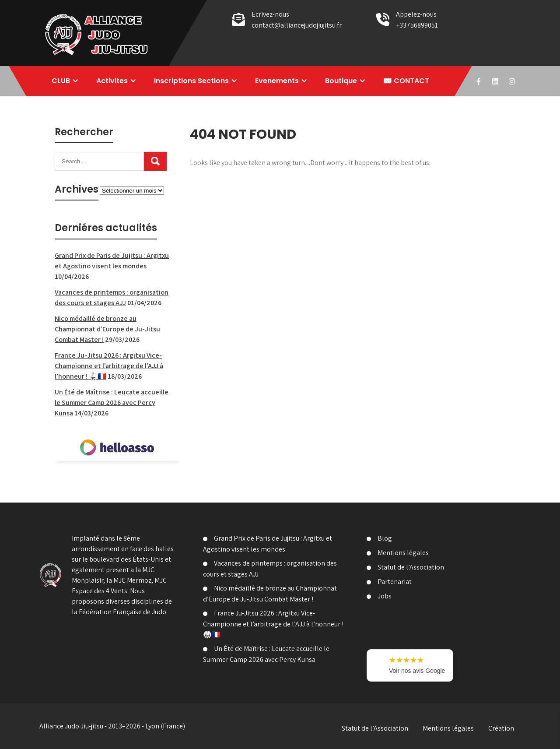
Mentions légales (403, 553)
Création (501, 728)
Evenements (277, 81)
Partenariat (395, 582)
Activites (112, 81)
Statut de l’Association (411, 567)
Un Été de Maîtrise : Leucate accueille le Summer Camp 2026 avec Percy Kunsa (112, 403)
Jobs (385, 596)
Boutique (341, 81)
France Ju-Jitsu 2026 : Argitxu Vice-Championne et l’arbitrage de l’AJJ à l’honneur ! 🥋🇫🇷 (109, 366)
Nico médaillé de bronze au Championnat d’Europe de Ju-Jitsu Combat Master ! (107, 329)
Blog (385, 538)
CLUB (61, 81)
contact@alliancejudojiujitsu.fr (297, 25)
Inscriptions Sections (191, 81)
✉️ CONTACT (406, 81)
